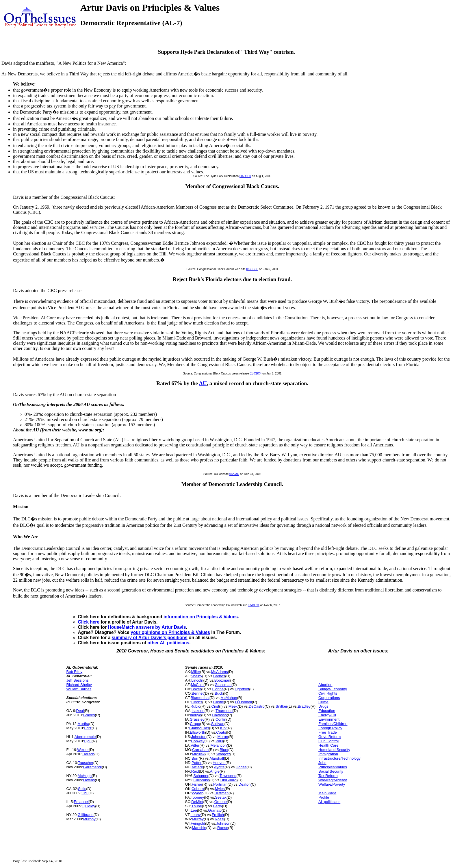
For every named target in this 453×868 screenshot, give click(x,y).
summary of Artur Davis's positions (150, 638)
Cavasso (219, 715)
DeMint (197, 802)
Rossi (219, 819)
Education (327, 711)
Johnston (199, 737)
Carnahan (200, 750)
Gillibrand (86, 815)
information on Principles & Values (201, 617)
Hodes (241, 767)
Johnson (223, 823)
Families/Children (333, 724)
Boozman (222, 680)
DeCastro (257, 706)
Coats (221, 732)
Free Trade (328, 732)
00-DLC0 (245, 176)
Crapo (195, 724)
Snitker (281, 706)
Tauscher (86, 763)
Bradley (304, 706)
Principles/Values (333, 767)
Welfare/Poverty (332, 784)
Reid (195, 771)
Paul (219, 741)
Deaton (244, 784)
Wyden (198, 793)
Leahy (195, 815)
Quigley (89, 806)
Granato (215, 810)
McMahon (229, 698)
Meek (233, 706)
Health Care (328, 745)
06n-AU (234, 474)
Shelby (196, 676)
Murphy (89, 819)
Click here (89, 622)
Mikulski (198, 754)
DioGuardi (229, 780)
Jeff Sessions (78, 680)
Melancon (218, 745)
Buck (219, 693)
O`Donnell (243, 702)
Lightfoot (242, 689)
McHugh (85, 776)
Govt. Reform (329, 737)
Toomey (198, 797)
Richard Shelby (79, 685)
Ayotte (219, 767)
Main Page (327, 793)
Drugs (323, 706)
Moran (223, 737)
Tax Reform (328, 776)
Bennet (198, 693)
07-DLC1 (254, 605)
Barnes (219, 676)
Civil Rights (328, 693)
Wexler (83, 750)
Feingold (198, 823)
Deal (80, 711)
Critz (88, 728)
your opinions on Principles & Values (170, 632)
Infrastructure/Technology (339, 758)
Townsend (228, 776)
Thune (197, 806)
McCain (197, 685)
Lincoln (197, 680)
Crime (323, 702)
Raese (223, 828)
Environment (329, 719)
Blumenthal (200, 698)
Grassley (197, 719)
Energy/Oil (327, 715)
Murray (198, 819)
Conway (198, 741)
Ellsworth (197, 732)
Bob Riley (75, 672)
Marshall (217, 758)
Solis (82, 789)
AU (203, 383)
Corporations (329, 698)
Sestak (221, 797)
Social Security (331, 771)
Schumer (201, 776)
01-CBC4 (256, 373)
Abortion (325, 685)
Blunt (224, 750)
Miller (196, 672)
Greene (221, 802)
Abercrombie (85, 737)
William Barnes (79, 689)
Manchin (199, 828)
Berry (217, 806)
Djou (88, 741)
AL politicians (329, 802)
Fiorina (218, 689)
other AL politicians (168, 643)
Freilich (218, 815)
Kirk (223, 728)
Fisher (197, 784)
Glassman (223, 685)
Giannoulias (199, 728)
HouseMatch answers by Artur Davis (147, 627)
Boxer (196, 689)
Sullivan (218, 724)
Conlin (221, 719)
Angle (215, 771)
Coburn (198, 789)
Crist (215, 706)
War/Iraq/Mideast (333, 780)
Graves (89, 715)
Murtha (83, 724)
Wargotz (223, 754)
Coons (197, 702)
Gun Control (328, 741)
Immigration (328, 754)
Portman (220, 784)
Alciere (197, 767)
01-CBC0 (252, 269)
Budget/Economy (333, 689)
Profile (324, 797)
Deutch (88, 754)
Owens (89, 780)
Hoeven (219, 763)
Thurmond (224, 711)
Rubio (195, 706)
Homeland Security (334, 750)
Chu (85, 793)
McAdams (220, 672)
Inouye (195, 715)
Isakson (198, 711)
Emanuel (81, 802)
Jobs (322, 763)
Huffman (221, 793)
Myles (220, 789)
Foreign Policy (330, 728)
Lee (194, 810)
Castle (219, 702)
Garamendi (92, 767)
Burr (195, 758)
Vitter (195, 745)
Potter (197, 763)
